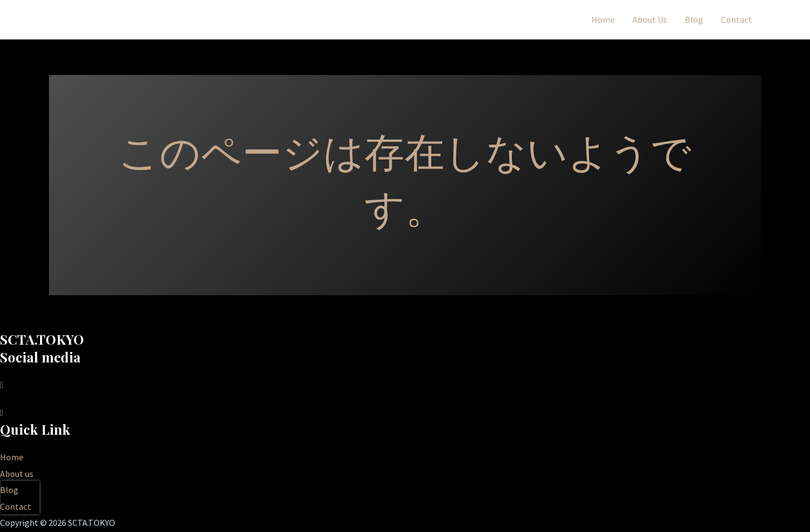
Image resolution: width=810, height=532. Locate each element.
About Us (650, 19)
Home (603, 19)
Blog (694, 19)
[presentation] (20, 498)
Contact (737, 19)
